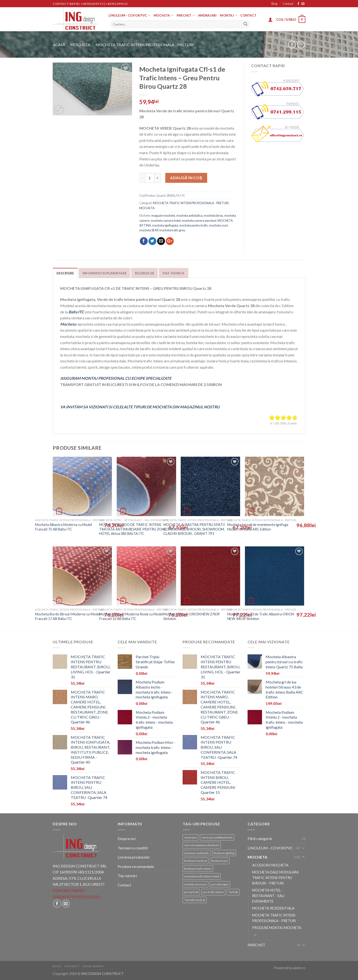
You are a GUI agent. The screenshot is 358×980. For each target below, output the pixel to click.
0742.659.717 (64, 897)
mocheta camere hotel (166, 221)
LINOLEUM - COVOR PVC (270, 848)
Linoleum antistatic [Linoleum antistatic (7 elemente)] (197, 853)
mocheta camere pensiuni (199, 221)
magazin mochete (163, 215)
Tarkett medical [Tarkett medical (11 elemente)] (195, 900)
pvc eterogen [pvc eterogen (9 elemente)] (220, 884)
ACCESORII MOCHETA (270, 865)
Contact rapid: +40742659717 (78, 4)
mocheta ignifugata (165, 225)
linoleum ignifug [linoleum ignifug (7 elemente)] (224, 853)
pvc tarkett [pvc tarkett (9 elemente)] (191, 892)
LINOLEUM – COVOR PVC (129, 16)
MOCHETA (163, 16)
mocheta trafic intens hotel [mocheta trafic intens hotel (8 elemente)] (202, 876)
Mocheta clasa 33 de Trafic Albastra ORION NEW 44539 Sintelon (261, 616)
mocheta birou (213, 215)
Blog (274, 4)
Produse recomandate (136, 866)
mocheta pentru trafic (194, 225)
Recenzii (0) (144, 273)
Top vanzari (127, 876)
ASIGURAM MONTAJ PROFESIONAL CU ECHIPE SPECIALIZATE (116, 378)
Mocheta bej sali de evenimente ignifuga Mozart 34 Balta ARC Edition (258, 527)
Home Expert (93, 966)
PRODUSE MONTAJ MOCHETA (277, 928)
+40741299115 (116, 4)
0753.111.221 (89, 897)
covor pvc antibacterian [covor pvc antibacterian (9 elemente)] (217, 837)
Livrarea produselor (134, 857)
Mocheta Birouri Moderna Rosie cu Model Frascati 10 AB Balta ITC (131, 616)
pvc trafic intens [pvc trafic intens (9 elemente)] (213, 892)
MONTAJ (228, 16)
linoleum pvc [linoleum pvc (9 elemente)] (220, 861)
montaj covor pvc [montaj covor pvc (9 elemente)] (195, 884)
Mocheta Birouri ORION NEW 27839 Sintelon (192, 616)
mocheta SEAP (149, 230)
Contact (288, 4)
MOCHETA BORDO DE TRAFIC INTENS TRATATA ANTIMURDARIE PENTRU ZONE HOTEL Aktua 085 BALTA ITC (133, 529)
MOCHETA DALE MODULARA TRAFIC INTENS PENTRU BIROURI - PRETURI (275, 878)
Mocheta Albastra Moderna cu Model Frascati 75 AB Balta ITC (64, 527)
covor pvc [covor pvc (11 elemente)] (191, 837)
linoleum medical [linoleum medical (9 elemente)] (195, 861)
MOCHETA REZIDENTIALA (273, 908)
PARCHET (186, 16)
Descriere (65, 273)
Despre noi (127, 838)
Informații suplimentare (105, 273)
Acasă (59, 45)
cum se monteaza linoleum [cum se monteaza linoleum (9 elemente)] (202, 845)
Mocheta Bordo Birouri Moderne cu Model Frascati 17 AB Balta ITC (68, 616)
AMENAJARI (207, 15)
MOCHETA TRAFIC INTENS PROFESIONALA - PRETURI (144, 45)
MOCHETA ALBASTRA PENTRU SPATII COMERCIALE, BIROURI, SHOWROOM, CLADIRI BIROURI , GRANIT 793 (194, 529)
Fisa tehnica (174, 273)
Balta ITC (76, 312)
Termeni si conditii (133, 848)
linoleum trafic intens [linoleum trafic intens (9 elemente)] (198, 869)
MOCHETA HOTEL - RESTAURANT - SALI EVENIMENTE (268, 896)
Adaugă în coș (186, 178)
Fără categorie (260, 838)
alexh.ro (299, 968)
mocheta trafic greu (172, 230)
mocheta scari (218, 225)
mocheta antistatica (189, 215)
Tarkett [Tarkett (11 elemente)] (233, 892)
